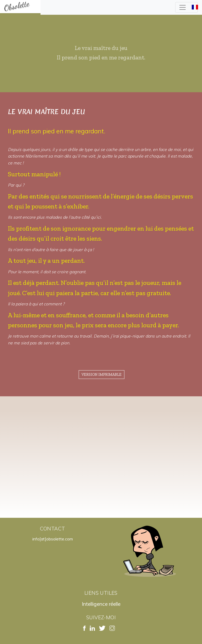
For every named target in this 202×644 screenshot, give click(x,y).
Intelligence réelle (101, 604)
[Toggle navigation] (186, 7)
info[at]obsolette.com (53, 539)
